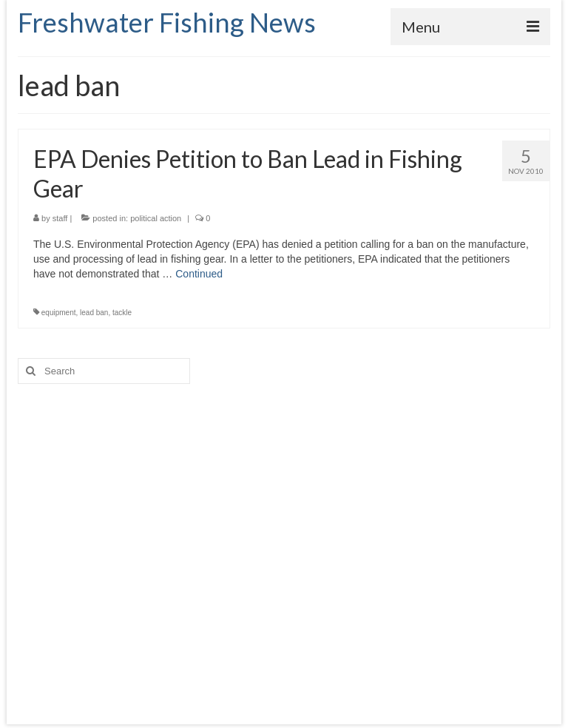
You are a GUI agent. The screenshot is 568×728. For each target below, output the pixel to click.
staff (60, 218)
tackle (122, 313)
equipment (59, 313)
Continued (199, 274)
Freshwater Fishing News (167, 22)
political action (156, 218)
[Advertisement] (284, 539)
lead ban (94, 313)
